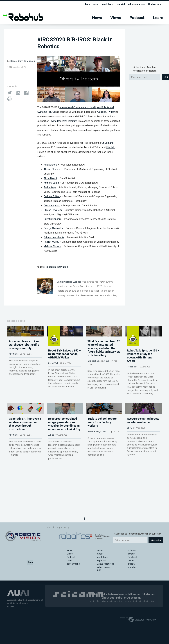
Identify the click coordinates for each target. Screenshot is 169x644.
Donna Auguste (52, 206)
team (84, 4)
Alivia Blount (50, 178)
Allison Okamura (52, 169)
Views (116, 18)
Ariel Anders (50, 165)
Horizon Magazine (97, 455)
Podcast (137, 18)
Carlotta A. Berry (52, 196)
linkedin (131, 554)
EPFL (129, 451)
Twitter (111, 112)
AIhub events (154, 4)
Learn (158, 18)
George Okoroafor (53, 228)
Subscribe (156, 540)
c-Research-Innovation (56, 267)
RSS (99, 571)
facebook (133, 557)
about (93, 4)
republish (118, 4)
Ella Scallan (93, 375)
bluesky (131, 564)
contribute (104, 4)
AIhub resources (135, 4)
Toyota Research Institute (63, 121)
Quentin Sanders (53, 219)
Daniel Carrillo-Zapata (23, 61)
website (102, 112)
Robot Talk (53, 368)
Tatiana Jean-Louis (54, 237)
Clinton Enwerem (53, 210)
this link (110, 147)
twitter (131, 561)
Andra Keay (50, 187)
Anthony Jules (51, 183)
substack (132, 551)
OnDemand (107, 143)
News (97, 18)
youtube (132, 567)
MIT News (14, 368)
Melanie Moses (52, 246)
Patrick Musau (51, 242)
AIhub (106, 375)
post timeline (73, 564)
